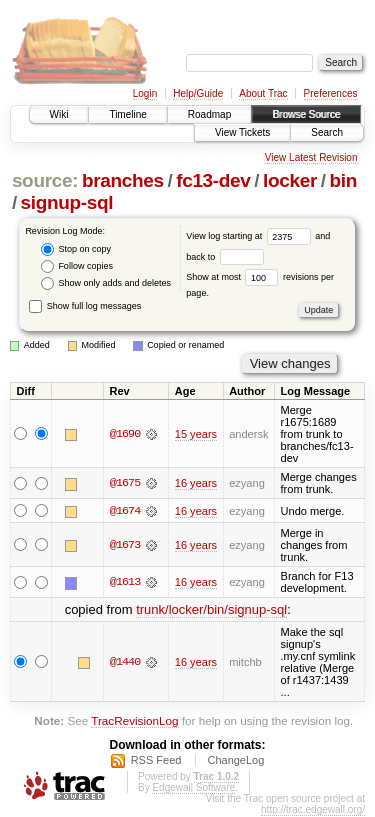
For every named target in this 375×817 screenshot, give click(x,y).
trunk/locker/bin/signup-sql (211, 610)
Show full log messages (85, 306)
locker (290, 180)
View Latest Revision (311, 157)
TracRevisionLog (134, 720)
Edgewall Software (193, 788)
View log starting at (250, 236)
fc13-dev (213, 180)
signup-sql (67, 202)
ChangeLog (235, 761)
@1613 (125, 582)
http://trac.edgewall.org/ (313, 810)
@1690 (125, 434)
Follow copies (77, 266)
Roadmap (209, 114)
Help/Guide (198, 93)
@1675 (125, 483)
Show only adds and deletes (106, 283)
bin (342, 180)
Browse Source (306, 114)
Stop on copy (76, 249)
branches (123, 180)
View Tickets (242, 132)
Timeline (127, 114)
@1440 (125, 662)
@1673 (125, 545)
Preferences (331, 93)
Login (145, 93)
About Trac (263, 93)
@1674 (125, 511)
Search (327, 132)
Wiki (59, 114)
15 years (196, 434)
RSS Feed (156, 761)
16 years (196, 483)
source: (45, 180)
